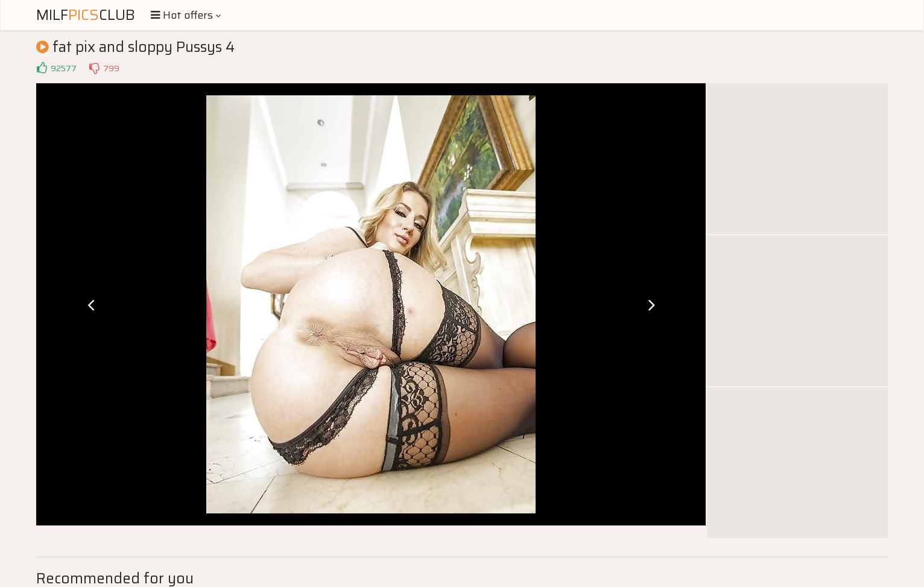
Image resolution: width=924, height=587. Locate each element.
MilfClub (86, 15)
